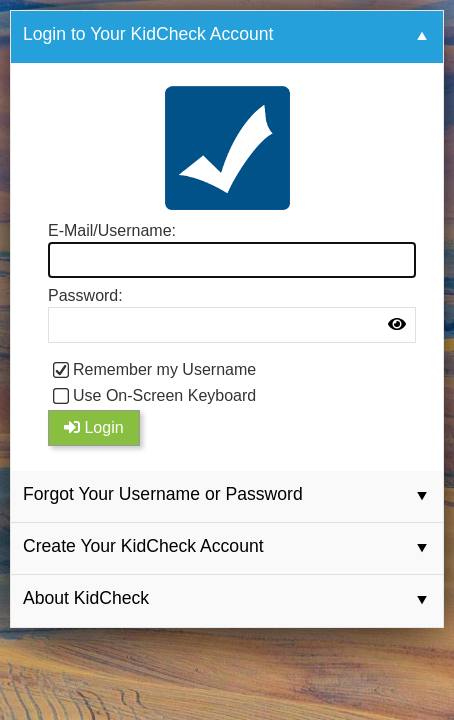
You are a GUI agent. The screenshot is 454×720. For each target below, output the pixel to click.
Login (94, 427)
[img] (397, 324)
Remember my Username (164, 369)
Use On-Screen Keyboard (164, 395)
